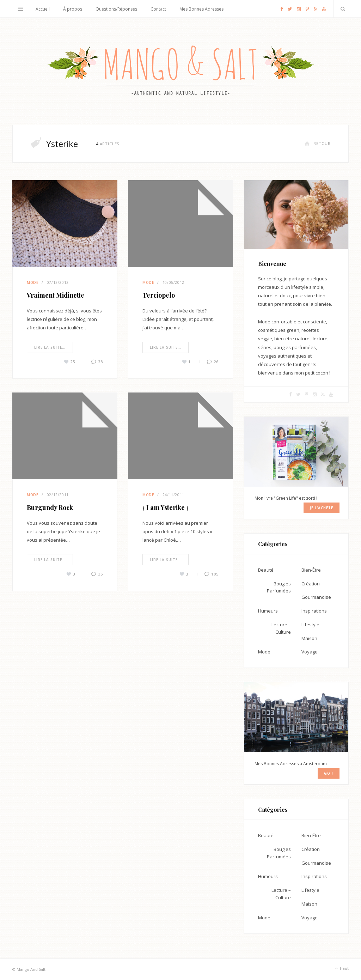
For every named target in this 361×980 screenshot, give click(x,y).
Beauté (266, 570)
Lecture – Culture (281, 628)
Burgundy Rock (50, 507)
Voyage (310, 652)
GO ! (329, 773)
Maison (309, 638)
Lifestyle (310, 625)
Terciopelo (159, 295)
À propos (73, 9)
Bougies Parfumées (279, 587)
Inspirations (314, 611)
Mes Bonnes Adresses (201, 9)
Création (311, 584)
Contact (158, 9)
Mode (33, 282)
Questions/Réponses (116, 9)
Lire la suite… (50, 347)
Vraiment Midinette (56, 295)
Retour (318, 143)
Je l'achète (322, 508)
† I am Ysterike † (166, 507)
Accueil (43, 9)
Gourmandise (316, 597)
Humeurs (268, 611)
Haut (341, 969)
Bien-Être (311, 570)
